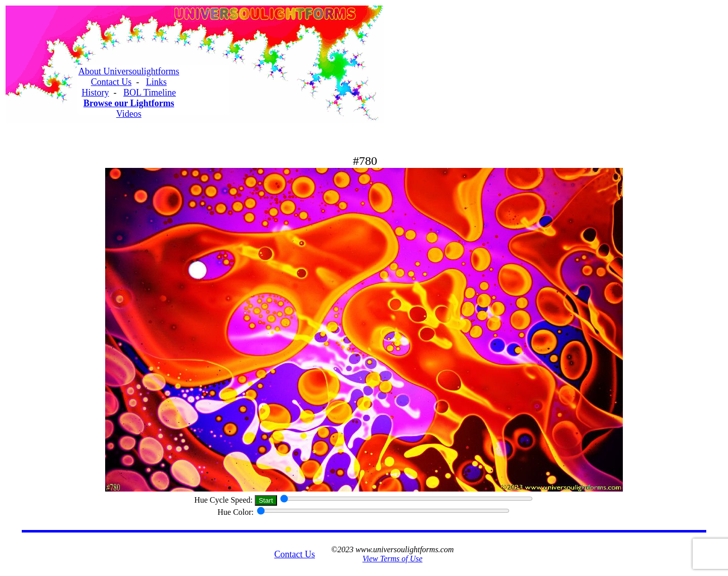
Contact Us (111, 82)
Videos (129, 114)
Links (156, 82)
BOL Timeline (150, 93)
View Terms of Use (393, 559)
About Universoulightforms (129, 71)
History (96, 93)
